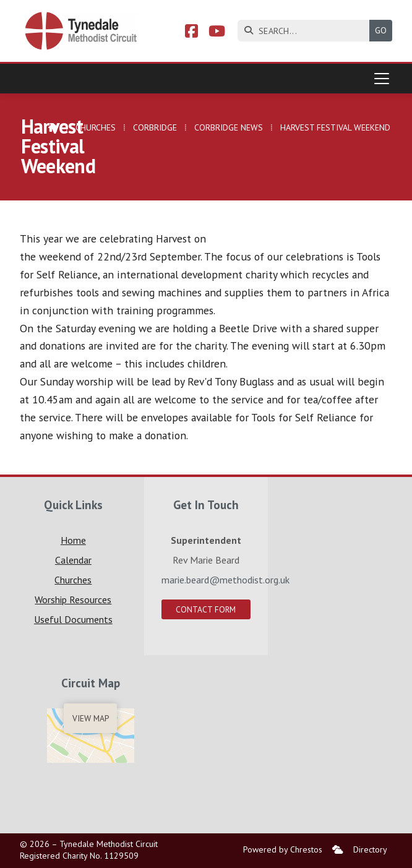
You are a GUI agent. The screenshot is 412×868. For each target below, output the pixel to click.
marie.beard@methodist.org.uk (225, 580)
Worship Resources (73, 599)
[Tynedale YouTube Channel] (217, 33)
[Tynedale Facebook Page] (191, 33)
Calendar (73, 560)
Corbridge (155, 127)
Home (73, 540)
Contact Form (206, 609)
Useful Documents (73, 619)
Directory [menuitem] (370, 849)
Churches (96, 127)
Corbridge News (229, 127)
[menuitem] (338, 850)
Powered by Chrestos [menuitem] (283, 849)
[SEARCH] (307, 31)
